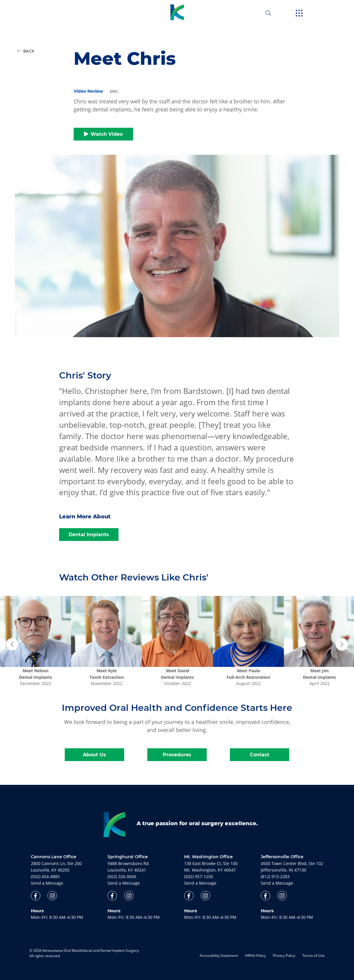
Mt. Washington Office (208, 857)
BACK (26, 51)
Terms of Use (313, 955)
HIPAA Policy (255, 955)
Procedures (177, 755)
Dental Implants (89, 535)
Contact (260, 755)
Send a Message (47, 883)
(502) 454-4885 (45, 876)
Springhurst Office (128, 857)
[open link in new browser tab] (36, 896)
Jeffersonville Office (282, 857)
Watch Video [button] (103, 134)
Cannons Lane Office (54, 857)
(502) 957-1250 (199, 876)
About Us (94, 755)
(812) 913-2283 (275, 876)
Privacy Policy (284, 955)
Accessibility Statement (219, 955)
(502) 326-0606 (122, 876)
